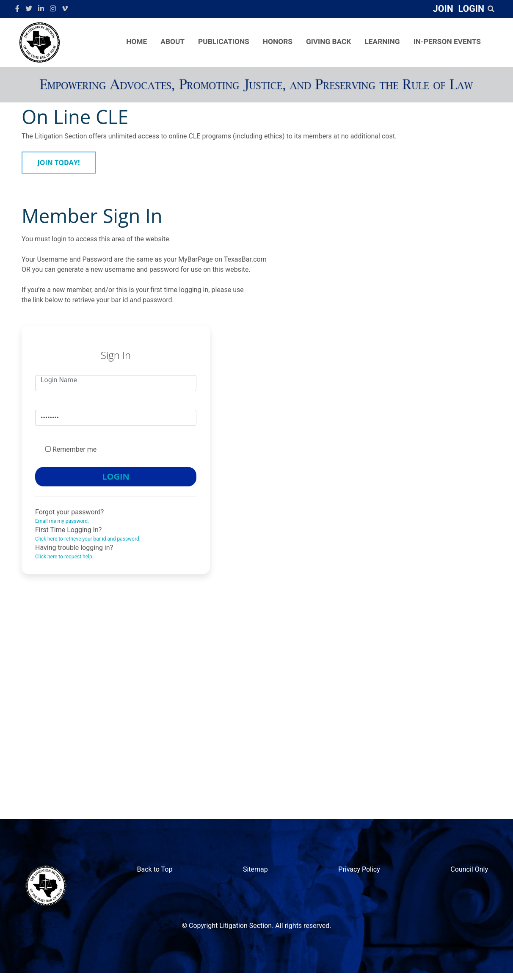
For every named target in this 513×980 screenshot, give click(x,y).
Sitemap (255, 869)
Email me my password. (62, 521)
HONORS (278, 41)
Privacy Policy (359, 869)
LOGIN (471, 9)
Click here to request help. (64, 557)
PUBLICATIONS (224, 41)
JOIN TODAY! (59, 163)
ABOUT (172, 41)
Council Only (469, 869)
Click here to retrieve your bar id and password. (88, 539)
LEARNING (382, 41)
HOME (137, 41)
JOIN (443, 9)
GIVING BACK (329, 41)
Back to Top (155, 869)
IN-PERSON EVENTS (447, 41)
